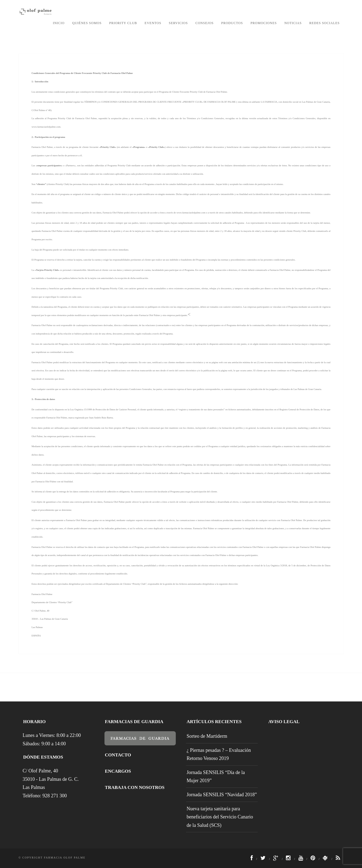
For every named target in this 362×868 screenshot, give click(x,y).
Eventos (153, 23)
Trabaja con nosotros (135, 787)
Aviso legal (284, 722)
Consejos (205, 23)
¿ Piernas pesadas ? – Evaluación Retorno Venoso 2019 (219, 754)
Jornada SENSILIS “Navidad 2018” (222, 795)
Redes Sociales (324, 23)
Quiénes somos (87, 23)
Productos (232, 23)
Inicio (59, 23)
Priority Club (123, 23)
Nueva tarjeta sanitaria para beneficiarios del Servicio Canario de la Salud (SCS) (220, 817)
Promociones (264, 23)
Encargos (118, 771)
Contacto (118, 755)
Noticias (293, 23)
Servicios (178, 23)
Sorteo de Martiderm (207, 736)
